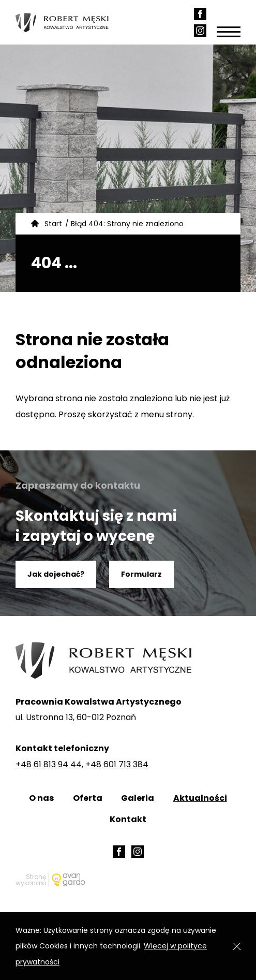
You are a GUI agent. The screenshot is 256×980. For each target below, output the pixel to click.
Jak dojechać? (56, 574)
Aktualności (200, 798)
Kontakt (128, 819)
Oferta (88, 798)
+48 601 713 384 (117, 764)
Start (53, 224)
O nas (41, 798)
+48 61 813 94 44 (49, 764)
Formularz (141, 574)
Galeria (138, 798)
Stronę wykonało (31, 880)
